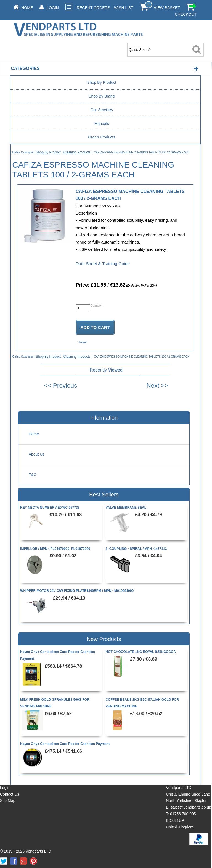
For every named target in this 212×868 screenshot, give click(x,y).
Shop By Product (102, 82)
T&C (33, 475)
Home (27, 8)
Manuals (102, 124)
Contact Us (10, 794)
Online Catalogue (23, 152)
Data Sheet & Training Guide (103, 264)
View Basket (167, 8)
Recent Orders (93, 8)
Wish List (124, 8)
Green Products (102, 137)
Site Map (8, 801)
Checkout (186, 14)
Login (53, 8)
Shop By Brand (102, 96)
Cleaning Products (77, 152)
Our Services (102, 110)
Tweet (83, 342)
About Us (37, 454)
